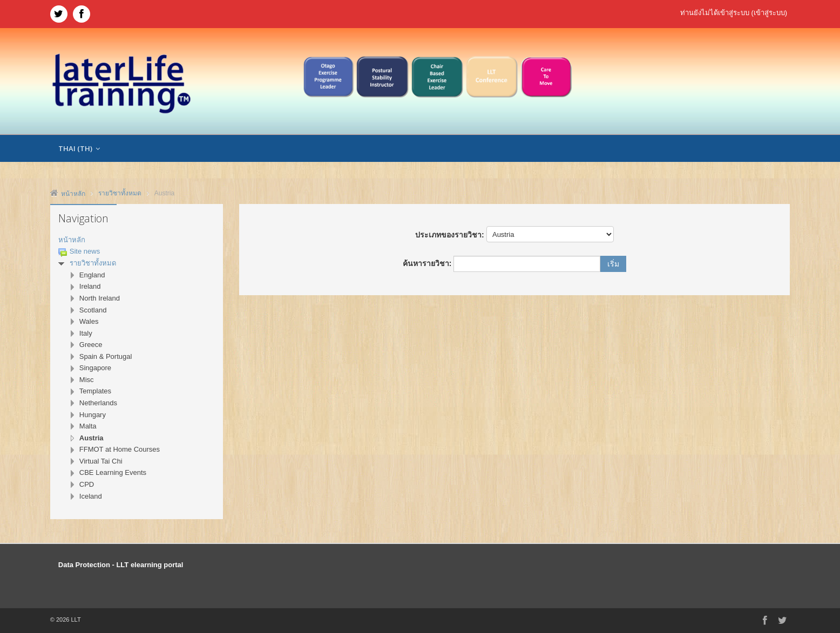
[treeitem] (137, 240)
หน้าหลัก (72, 240)
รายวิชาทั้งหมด (93, 263)
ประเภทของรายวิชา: (450, 235)
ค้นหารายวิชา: (428, 263)
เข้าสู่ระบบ (769, 13)
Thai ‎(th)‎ (79, 148)
